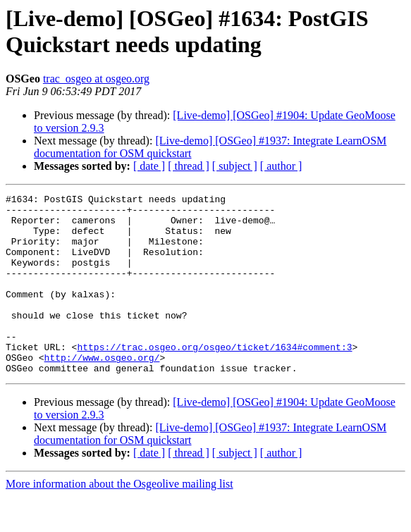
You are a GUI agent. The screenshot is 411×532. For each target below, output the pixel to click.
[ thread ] (189, 166)
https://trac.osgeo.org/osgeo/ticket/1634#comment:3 (214, 378)
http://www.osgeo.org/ (102, 391)
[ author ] (281, 166)
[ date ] (149, 166)
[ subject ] (235, 166)
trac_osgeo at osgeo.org (96, 79)
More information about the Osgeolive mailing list (119, 520)
